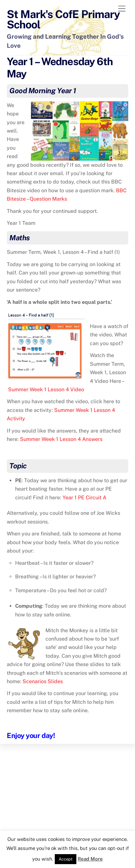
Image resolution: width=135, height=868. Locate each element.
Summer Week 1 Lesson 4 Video (46, 389)
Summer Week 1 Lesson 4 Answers (61, 439)
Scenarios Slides (43, 681)
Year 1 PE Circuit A (84, 498)
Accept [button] (66, 859)
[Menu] (122, 9)
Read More (90, 859)
